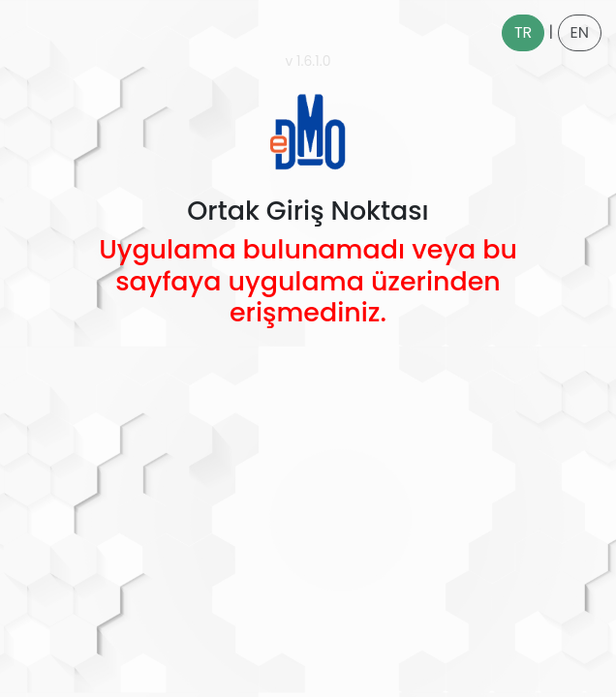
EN (580, 32)
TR (523, 32)
